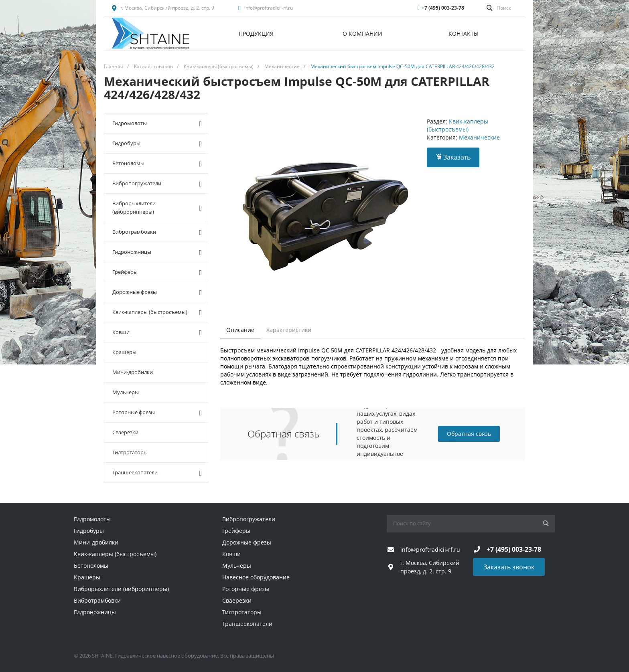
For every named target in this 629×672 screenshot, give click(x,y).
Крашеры (124, 352)
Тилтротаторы (130, 452)
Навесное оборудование (256, 577)
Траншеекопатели (157, 473)
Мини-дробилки (133, 372)
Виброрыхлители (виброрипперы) (157, 207)
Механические (479, 137)
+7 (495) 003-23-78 (443, 8)
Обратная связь (469, 434)
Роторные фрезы (157, 413)
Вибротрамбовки (157, 232)
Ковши (157, 332)
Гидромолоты (157, 123)
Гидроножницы (157, 252)
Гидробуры (157, 144)
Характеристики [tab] (289, 330)
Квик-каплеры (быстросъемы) (157, 312)
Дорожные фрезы (157, 292)
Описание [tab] (240, 330)
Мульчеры (126, 392)
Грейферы (157, 272)
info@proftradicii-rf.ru (269, 8)
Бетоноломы (157, 164)
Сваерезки (125, 432)
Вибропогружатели (157, 184)
